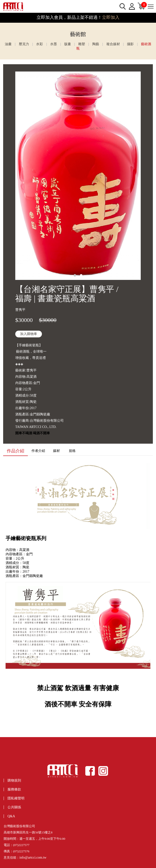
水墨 (54, 44)
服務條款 (14, 789)
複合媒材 (113, 44)
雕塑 (82, 44)
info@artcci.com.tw (33, 857)
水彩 (39, 44)
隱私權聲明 (16, 798)
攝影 (130, 44)
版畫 (68, 44)
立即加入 (111, 17)
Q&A (11, 816)
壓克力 (24, 44)
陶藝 (96, 44)
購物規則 (14, 780)
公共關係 (14, 807)
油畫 (8, 44)
